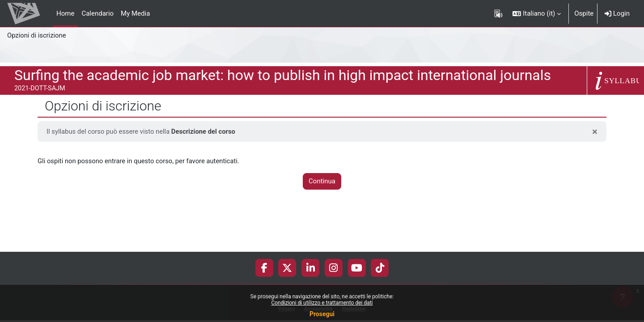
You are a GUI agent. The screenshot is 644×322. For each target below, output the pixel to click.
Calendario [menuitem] (97, 13)
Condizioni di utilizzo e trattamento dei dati (322, 303)
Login (617, 13)
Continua (322, 182)
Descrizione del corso (205, 131)
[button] (537, 13)
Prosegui (322, 314)
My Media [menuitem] (135, 13)
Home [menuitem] (65, 13)
